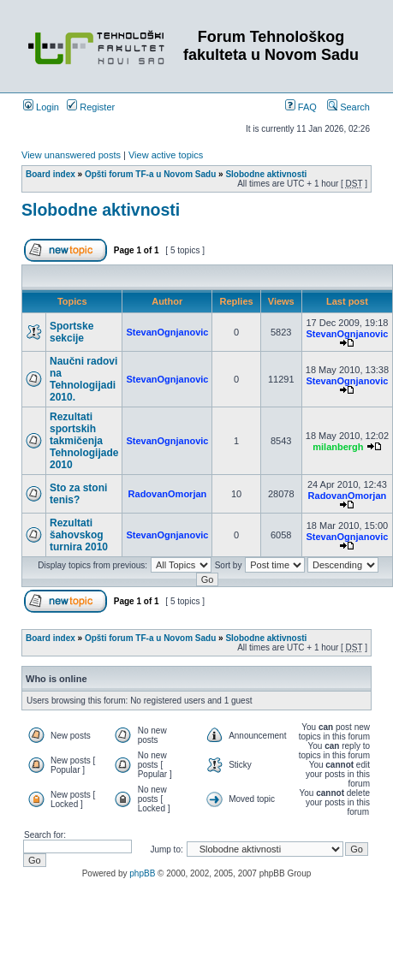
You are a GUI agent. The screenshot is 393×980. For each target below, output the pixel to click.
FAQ (301, 107)
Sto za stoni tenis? (78, 494)
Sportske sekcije (71, 332)
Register (91, 107)
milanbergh (338, 447)
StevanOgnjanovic (167, 332)
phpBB (142, 873)
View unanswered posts (71, 155)
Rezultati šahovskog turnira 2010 (79, 535)
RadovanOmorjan (168, 494)
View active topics (166, 155)
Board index (51, 174)
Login (41, 107)
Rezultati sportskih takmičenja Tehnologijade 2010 (84, 441)
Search (348, 107)
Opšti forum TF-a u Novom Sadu (150, 174)
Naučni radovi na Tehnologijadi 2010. (83, 379)
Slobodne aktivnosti (266, 174)
